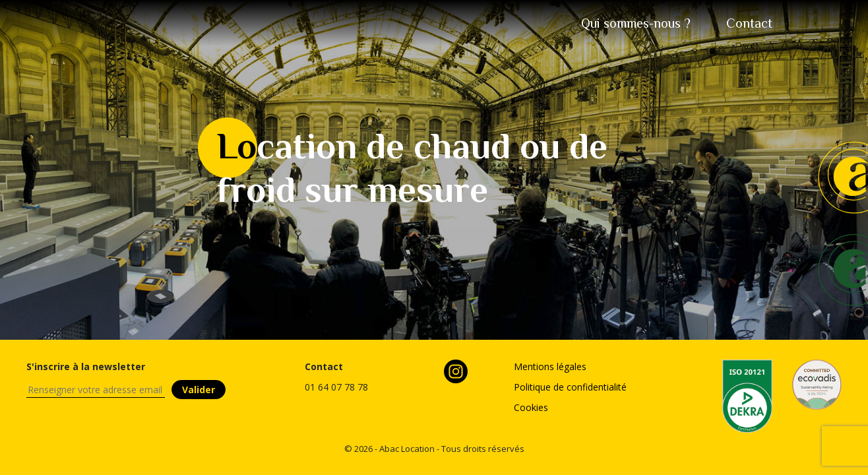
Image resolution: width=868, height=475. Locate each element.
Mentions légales (550, 366)
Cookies (531, 407)
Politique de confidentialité (570, 387)
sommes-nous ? (636, 23)
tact (749, 23)
